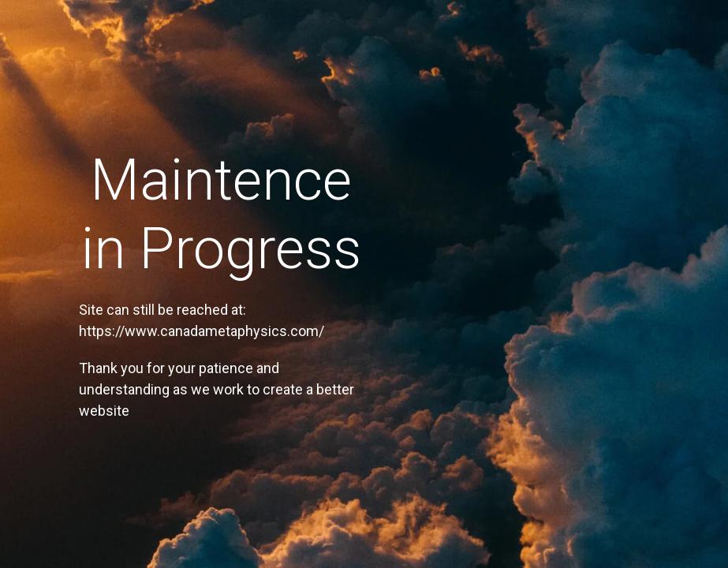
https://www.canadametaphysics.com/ (202, 331)
